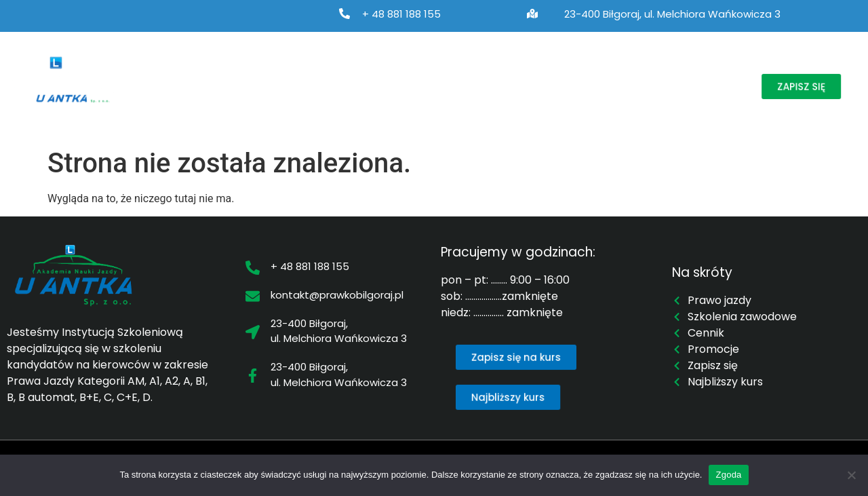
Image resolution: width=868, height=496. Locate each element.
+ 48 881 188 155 (401, 14)
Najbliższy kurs (495, 71)
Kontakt (171, 102)
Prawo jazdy (245, 71)
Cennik (576, 71)
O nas (165, 71)
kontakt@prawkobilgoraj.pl (337, 295)
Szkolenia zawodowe (371, 71)
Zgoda (728, 475)
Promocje (644, 71)
